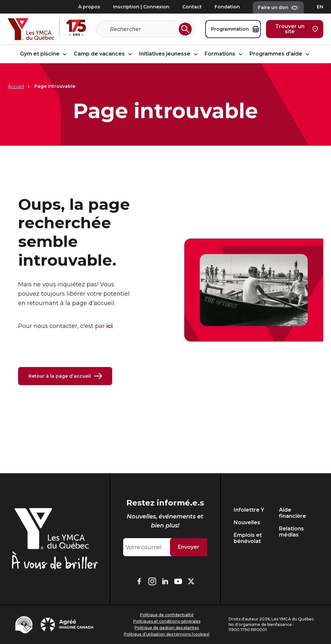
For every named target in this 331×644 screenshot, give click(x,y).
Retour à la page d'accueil (65, 376)
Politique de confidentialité (167, 615)
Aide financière (293, 513)
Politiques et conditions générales (167, 621)
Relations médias (291, 532)
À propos (89, 7)
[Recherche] (143, 29)
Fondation (227, 7)
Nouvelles (247, 522)
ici (109, 326)
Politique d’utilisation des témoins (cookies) (167, 634)
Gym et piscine (44, 54)
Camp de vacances (104, 54)
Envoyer (189, 547)
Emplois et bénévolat (248, 538)
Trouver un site (297, 29)
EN (320, 7)
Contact (192, 7)
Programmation (235, 29)
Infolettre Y (249, 510)
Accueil (16, 87)
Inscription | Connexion (141, 7)
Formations (224, 54)
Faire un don (278, 7)
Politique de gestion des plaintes (167, 628)
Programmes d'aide (280, 54)
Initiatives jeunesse (169, 54)
